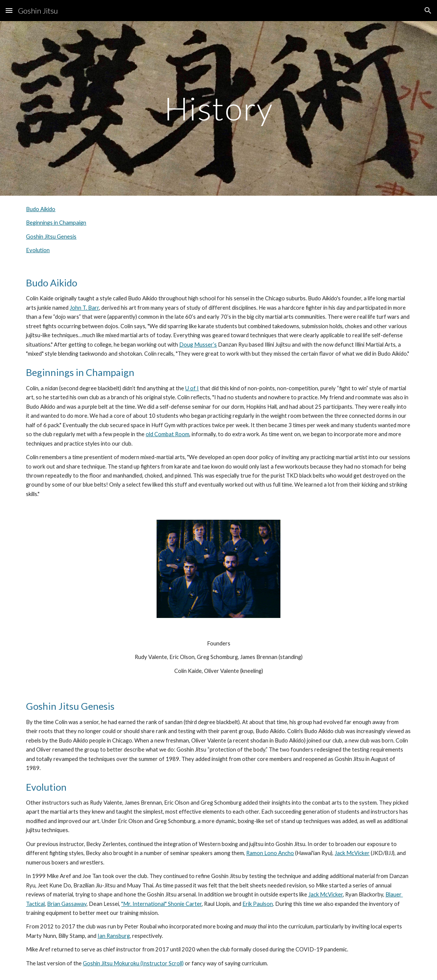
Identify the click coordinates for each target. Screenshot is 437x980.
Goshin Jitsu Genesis (51, 237)
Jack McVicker (352, 853)
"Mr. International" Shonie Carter (161, 904)
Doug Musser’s (198, 345)
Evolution (38, 250)
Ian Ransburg (114, 936)
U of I (192, 388)
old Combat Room (167, 434)
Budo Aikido (41, 209)
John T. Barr (84, 308)
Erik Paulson (258, 904)
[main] (218, 108)
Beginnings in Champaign (56, 223)
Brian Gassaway (67, 904)
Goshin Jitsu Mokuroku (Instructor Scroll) (133, 963)
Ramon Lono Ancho (270, 853)
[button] (9, 10)
